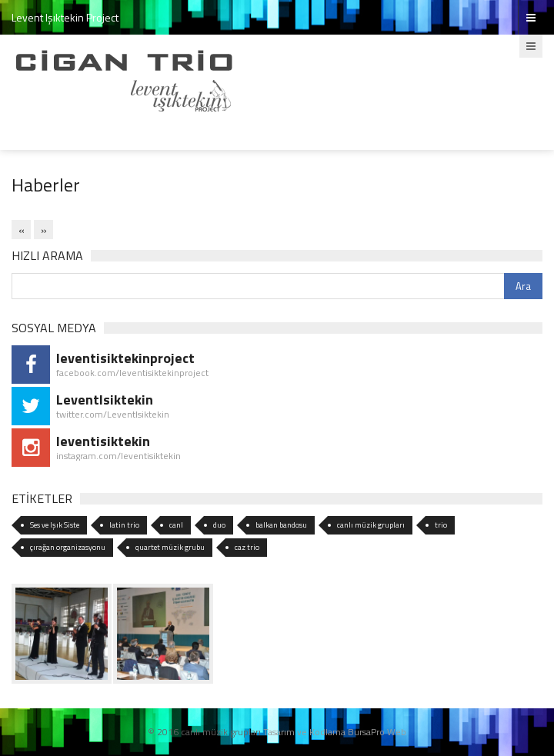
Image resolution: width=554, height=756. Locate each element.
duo (219, 525)
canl (176, 525)
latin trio (124, 525)
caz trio (247, 547)
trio (441, 525)
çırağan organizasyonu (68, 547)
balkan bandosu (281, 525)
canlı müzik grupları (371, 525)
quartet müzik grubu (170, 547)
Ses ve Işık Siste (55, 525)
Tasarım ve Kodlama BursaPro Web (335, 732)
